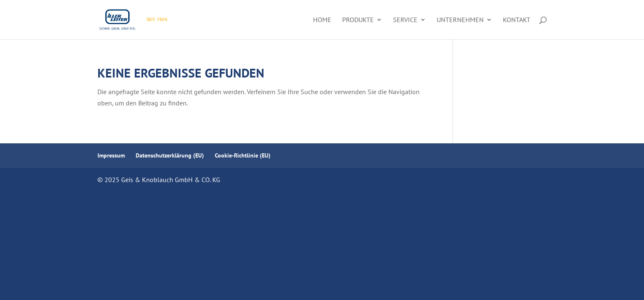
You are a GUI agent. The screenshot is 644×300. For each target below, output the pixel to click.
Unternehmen (460, 20)
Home (322, 20)
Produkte (358, 20)
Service (405, 20)
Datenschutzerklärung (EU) (170, 155)
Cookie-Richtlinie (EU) (243, 155)
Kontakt (517, 20)
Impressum (111, 155)
